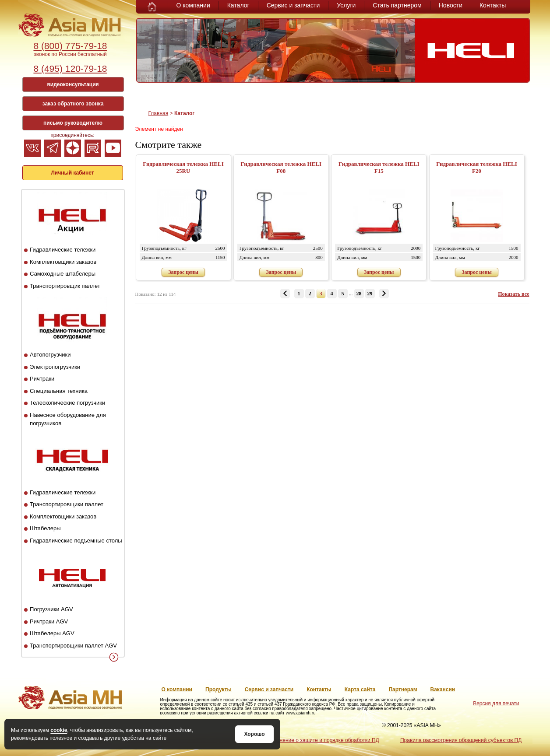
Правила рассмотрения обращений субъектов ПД (461, 740)
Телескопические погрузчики (67, 403)
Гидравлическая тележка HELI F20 (477, 167)
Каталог (238, 5)
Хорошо (254, 734)
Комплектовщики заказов (63, 262)
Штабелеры (45, 528)
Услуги (346, 5)
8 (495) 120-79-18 (70, 68)
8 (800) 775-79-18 (70, 46)
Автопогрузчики (50, 355)
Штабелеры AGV (52, 633)
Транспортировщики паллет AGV (73, 646)
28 (359, 294)
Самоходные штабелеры (63, 274)
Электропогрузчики (55, 367)
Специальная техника (59, 391)
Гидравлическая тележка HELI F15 (379, 167)
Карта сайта (360, 689)
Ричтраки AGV (49, 621)
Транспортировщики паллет (67, 504)
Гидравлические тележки (63, 250)
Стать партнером (397, 5)
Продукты (219, 689)
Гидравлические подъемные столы (76, 541)
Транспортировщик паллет (65, 286)
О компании (193, 5)
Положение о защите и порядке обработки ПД (323, 740)
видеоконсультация (73, 84)
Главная (159, 113)
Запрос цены (183, 272)
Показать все (513, 294)
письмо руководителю (73, 123)
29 (370, 294)
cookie (59, 730)
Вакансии (443, 689)
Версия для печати (496, 703)
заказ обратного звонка (73, 104)
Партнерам (403, 689)
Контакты (493, 5)
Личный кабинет (72, 173)
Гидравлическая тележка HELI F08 (281, 167)
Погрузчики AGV (51, 609)
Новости (451, 5)
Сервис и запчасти (293, 5)
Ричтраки (42, 379)
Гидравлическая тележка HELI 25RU (183, 167)
